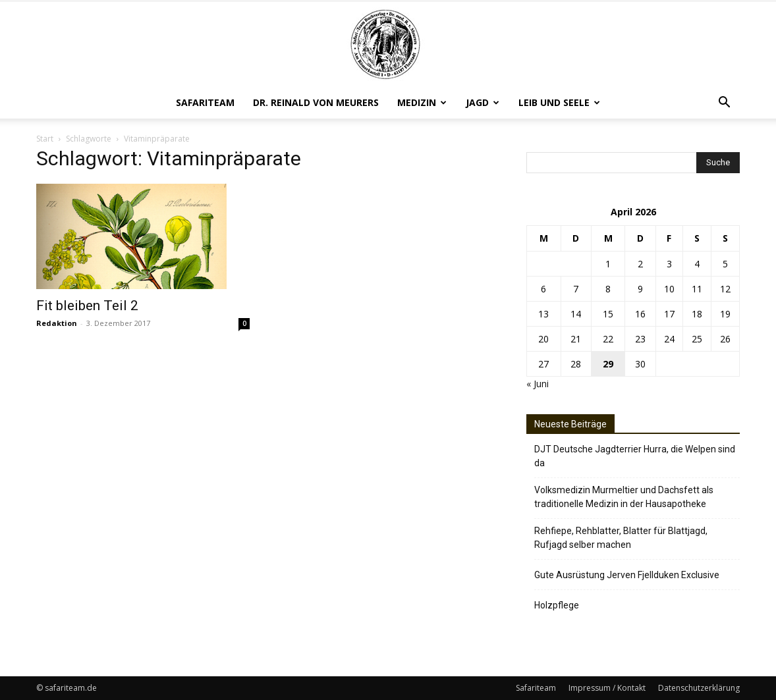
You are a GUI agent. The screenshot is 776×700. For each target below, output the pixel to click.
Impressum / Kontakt (607, 688)
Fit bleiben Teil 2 (87, 306)
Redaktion (57, 323)
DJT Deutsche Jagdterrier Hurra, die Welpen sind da (635, 456)
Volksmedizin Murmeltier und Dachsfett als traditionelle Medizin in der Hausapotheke (624, 497)
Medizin (422, 102)
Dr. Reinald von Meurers (316, 102)
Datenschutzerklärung (699, 688)
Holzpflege (557, 605)
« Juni (538, 384)
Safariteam (205, 102)
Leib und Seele (559, 102)
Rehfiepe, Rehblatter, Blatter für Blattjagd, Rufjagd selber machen (621, 538)
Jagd (483, 102)
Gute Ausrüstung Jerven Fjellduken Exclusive (627, 575)
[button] (724, 104)
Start (45, 139)
